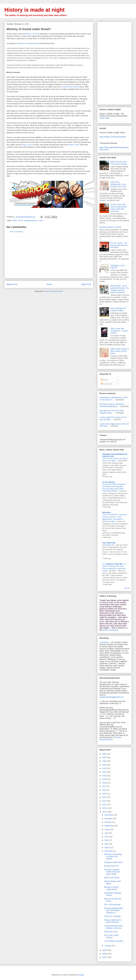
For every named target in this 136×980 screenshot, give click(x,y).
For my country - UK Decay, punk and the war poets (119, 245)
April (107, 844)
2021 (105, 772)
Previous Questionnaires (110, 738)
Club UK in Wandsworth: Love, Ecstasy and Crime (118, 184)
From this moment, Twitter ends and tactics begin (112, 872)
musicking (104, 642)
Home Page (104, 118)
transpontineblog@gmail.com (112, 697)
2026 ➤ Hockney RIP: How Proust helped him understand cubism (114, 568)
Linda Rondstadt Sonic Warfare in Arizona (113, 927)
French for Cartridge (112, 916)
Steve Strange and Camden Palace (118, 309)
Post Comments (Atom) (54, 291)
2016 (105, 790)
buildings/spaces (30, 220)
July (106, 833)
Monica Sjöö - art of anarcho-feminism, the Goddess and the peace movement (120, 289)
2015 (105, 794)
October (108, 822)
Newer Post (12, 284)
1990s (15, 220)
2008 (105, 954)
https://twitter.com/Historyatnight (113, 137)
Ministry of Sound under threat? (111, 888)
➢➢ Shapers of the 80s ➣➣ (114, 564)
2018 (105, 783)
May (107, 840)
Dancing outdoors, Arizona (110, 227)
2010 (105, 812)
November (109, 819)
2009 (105, 950)
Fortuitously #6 (108, 545)
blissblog (106, 512)
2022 (105, 768)
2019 (105, 779)
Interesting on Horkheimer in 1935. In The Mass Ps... (114, 399)
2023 (105, 765)
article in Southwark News (29, 43)
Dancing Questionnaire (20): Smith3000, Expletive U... (114, 910)
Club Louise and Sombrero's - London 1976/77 (119, 331)
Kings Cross (26, 145)
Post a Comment (16, 232)
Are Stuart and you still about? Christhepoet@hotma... (112, 405)
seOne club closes (112, 878)
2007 (105, 957)
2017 (105, 786)
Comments (107, 384)
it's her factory (109, 482)
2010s (21, 220)
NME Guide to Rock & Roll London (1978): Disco (120, 351)
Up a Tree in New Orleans (111, 936)
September (109, 826)
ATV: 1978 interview (112, 905)
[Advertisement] (49, 258)
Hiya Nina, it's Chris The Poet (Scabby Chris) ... (112, 412)
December (109, 815)
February (109, 851)
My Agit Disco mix (111, 866)
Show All (127, 588)
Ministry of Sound (31, 34)
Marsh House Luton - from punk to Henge (119, 163)
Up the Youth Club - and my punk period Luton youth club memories (119, 208)
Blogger (81, 975)
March (107, 847)
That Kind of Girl (111, 932)
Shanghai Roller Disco (113, 862)
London (40, 220)
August (108, 829)
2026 (105, 754)
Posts (104, 380)
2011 (105, 808)
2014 (105, 797)
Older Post (86, 284)
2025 (105, 757)
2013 (105, 801)
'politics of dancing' (110, 630)
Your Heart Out (109, 543)
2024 (105, 761)
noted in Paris (74, 145)
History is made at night (34, 10)
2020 (105, 776)
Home (49, 284)
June (107, 837)
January (108, 946)
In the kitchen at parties (114, 941)
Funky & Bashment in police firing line (113, 921)
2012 (105, 805)
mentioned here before (70, 87)
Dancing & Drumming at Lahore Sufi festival (113, 856)
